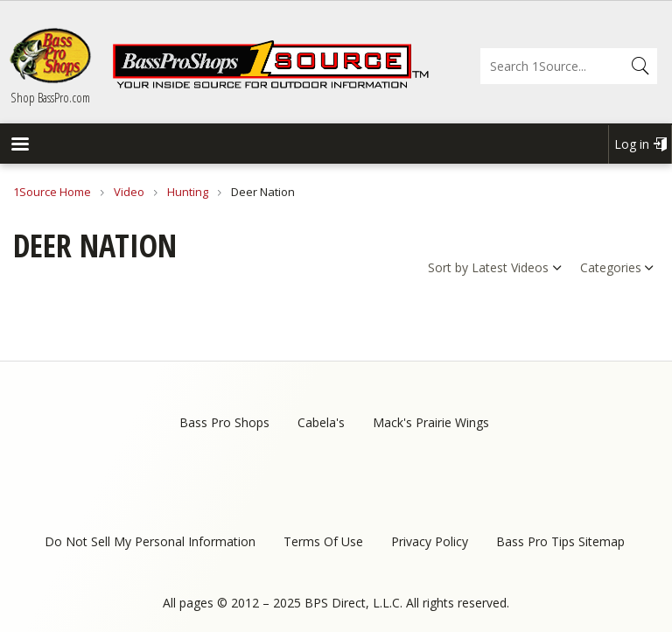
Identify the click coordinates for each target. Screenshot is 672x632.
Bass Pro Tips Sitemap (560, 541)
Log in (632, 144)
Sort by (448, 267)
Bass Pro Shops (224, 422)
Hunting (188, 192)
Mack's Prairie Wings (431, 422)
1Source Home (52, 192)
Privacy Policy (430, 541)
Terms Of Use (323, 541)
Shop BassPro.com (50, 97)
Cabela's (321, 422)
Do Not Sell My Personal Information (150, 541)
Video (129, 192)
